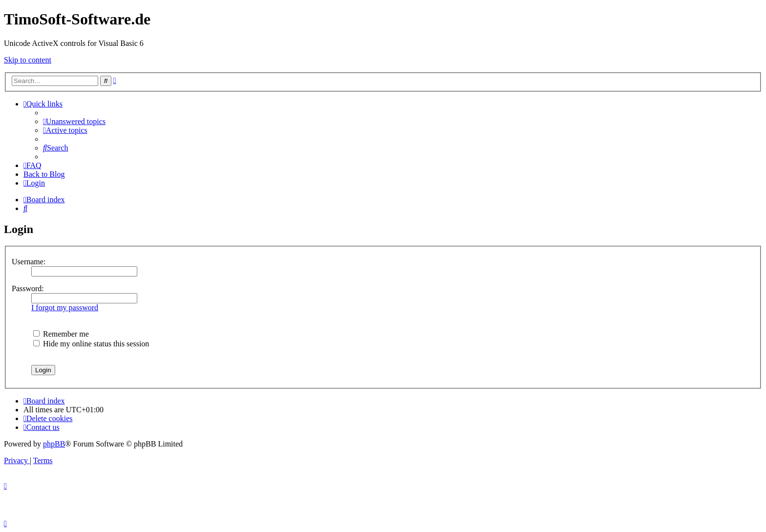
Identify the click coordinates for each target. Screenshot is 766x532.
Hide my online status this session (91, 344)
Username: (29, 262)
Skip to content (28, 60)
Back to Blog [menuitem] (44, 174)
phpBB (54, 444)
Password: (28, 288)
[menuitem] (74, 121)
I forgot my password (65, 308)
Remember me (61, 334)
